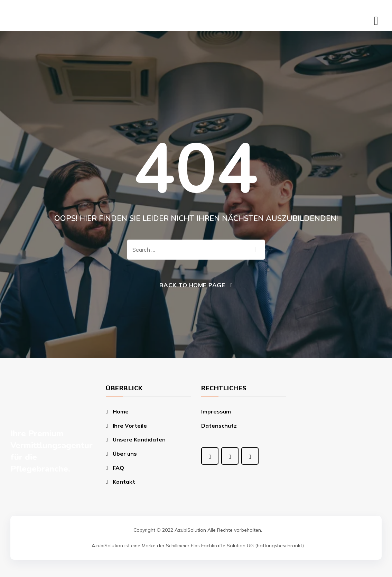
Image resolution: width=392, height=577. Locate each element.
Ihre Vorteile (130, 426)
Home (121, 411)
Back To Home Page (192, 285)
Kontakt (124, 482)
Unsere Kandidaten (139, 439)
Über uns (125, 454)
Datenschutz (219, 426)
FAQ (118, 468)
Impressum (216, 411)
